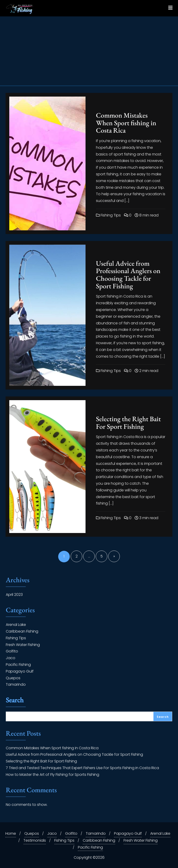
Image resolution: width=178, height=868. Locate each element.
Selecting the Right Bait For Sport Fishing (128, 423)
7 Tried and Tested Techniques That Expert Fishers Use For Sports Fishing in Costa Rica (82, 768)
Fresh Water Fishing (23, 645)
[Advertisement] (89, 51)
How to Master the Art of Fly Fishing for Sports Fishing (52, 775)
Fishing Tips (108, 215)
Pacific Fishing (18, 665)
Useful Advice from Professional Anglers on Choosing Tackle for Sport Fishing (128, 275)
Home (11, 833)
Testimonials (35, 840)
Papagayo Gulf (20, 671)
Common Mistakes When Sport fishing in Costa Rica (126, 123)
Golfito (12, 651)
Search (15, 700)
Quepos (13, 678)
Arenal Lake (16, 625)
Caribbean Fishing (22, 631)
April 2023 (14, 595)
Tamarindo (16, 684)
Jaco (11, 658)
